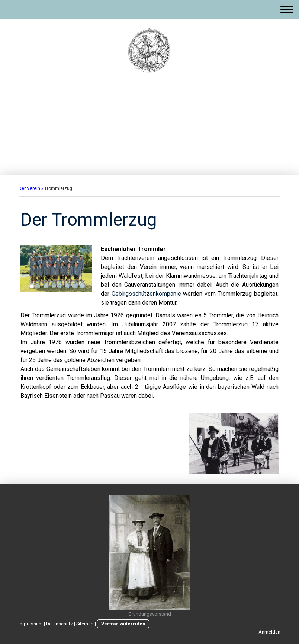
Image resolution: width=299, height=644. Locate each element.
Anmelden (269, 632)
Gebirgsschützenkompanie (146, 294)
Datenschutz (60, 624)
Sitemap (85, 624)
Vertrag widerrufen (123, 624)
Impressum (31, 624)
